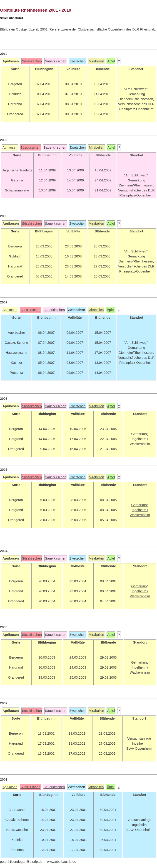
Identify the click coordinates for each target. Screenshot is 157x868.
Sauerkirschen (56, 61)
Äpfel (111, 61)
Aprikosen (10, 148)
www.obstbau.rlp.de (62, 862)
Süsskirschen (32, 61)
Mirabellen (96, 61)
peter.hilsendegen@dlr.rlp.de (21, 862)
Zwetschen (78, 61)
